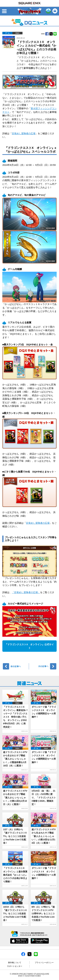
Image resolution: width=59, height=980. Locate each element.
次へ (43, 666)
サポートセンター (15, 966)
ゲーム (7, 33)
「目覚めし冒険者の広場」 (26, 592)
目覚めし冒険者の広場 (24, 133)
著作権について (15, 963)
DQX (17, 33)
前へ (16, 666)
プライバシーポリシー (44, 963)
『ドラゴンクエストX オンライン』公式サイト (29, 646)
